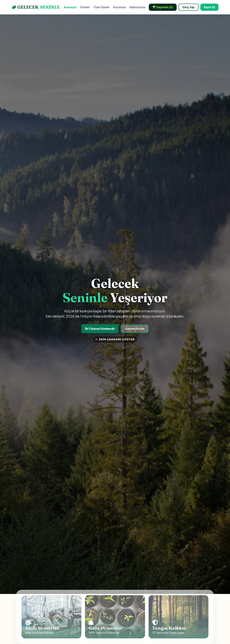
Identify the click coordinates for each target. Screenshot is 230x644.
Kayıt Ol (209, 7)
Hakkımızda (137, 7)
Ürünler (85, 7)
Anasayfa (70, 7)
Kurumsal (119, 7)
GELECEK (36, 7)
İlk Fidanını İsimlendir (100, 329)
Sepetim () (163, 7)
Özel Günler (102, 7)
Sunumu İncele (134, 329)
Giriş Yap (188, 7)
